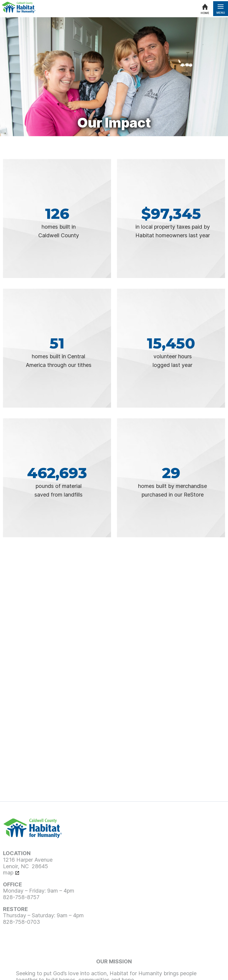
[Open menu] (221, 9)
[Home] (205, 9)
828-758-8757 (21, 897)
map (8, 873)
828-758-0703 (22, 922)
